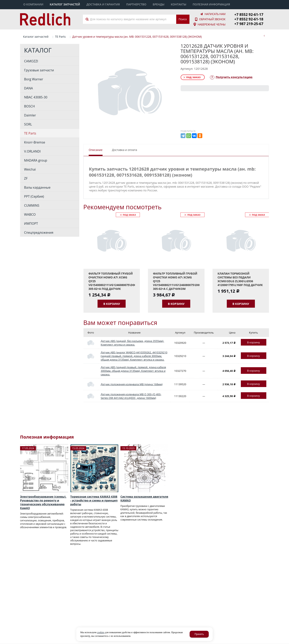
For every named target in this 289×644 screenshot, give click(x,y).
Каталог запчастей (36, 36)
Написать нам (215, 14)
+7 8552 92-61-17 (249, 14)
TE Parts (60, 36)
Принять (199, 634)
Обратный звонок (212, 19)
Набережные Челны (211, 24)
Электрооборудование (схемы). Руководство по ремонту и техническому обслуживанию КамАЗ (43, 502)
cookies (101, 632)
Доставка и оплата (125, 149)
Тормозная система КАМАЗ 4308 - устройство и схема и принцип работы (94, 500)
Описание (96, 149)
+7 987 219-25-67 (249, 23)
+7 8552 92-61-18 (249, 19)
